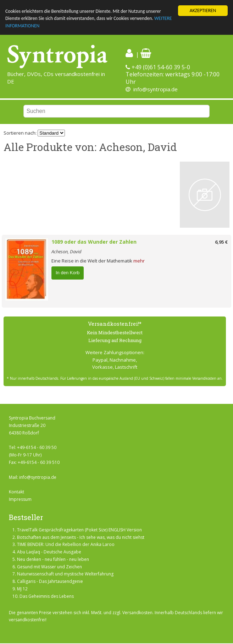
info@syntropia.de (156, 89)
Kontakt (16, 492)
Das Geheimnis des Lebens (47, 596)
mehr (139, 261)
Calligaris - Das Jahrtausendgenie (50, 581)
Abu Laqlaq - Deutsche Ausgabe (49, 552)
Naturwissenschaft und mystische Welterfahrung (65, 574)
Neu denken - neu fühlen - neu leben (53, 559)
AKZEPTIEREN (203, 10)
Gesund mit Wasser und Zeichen (49, 567)
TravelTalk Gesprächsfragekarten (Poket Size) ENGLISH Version (79, 530)
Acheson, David (66, 251)
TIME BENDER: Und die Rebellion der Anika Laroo (66, 544)
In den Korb (68, 273)
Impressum (20, 499)
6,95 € (221, 242)
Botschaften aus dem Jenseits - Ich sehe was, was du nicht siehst (81, 537)
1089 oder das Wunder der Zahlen (94, 242)
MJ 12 (22, 589)
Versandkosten (137, 613)
